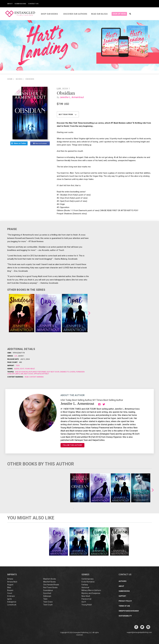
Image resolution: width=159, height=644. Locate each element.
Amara (10, 579)
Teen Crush (48, 605)
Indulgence (12, 602)
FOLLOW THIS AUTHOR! (72, 445)
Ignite (10, 599)
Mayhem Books (50, 579)
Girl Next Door (27, 374)
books (20, 79)
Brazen (10, 590)
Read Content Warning (34, 377)
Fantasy (85, 585)
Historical (85, 587)
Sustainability (125, 616)
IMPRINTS (12, 575)
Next (89, 313)
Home (11, 79)
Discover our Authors (75, 14)
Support (122, 596)
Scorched (47, 593)
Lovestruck (12, 605)
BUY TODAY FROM (68, 114)
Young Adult (30, 369)
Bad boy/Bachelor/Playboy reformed (31, 372)
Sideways (47, 596)
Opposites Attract (41, 374)
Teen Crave (48, 602)
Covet (10, 593)
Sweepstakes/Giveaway (129, 611)
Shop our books (50, 14)
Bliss (9, 587)
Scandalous (48, 590)
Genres (85, 575)
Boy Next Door (53, 372)
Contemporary (88, 579)
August (10, 585)
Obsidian (30, 79)
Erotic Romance (88, 582)
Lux (59, 89)
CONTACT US (125, 575)
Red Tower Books (50, 587)
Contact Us (33, 4)
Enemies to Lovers (68, 372)
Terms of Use (124, 606)
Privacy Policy (125, 601)
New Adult (86, 596)
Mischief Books (49, 582)
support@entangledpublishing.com (139, 632)
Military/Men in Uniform (91, 590)
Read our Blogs (99, 14)
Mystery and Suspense (91, 593)
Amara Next (12, 582)
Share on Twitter (19, 143)
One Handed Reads (51, 585)
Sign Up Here (119, 14)
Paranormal (86, 599)
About (10, 4)
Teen (18, 366)
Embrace (11, 596)
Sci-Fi (22, 369)
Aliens (17, 369)
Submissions (20, 4)
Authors (122, 581)
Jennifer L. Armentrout (72, 97)
